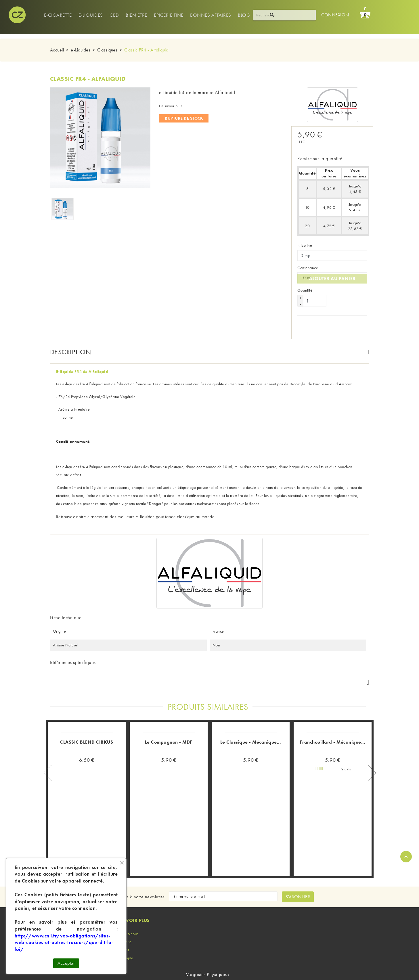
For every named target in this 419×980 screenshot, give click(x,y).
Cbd (114, 15)
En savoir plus (171, 106)
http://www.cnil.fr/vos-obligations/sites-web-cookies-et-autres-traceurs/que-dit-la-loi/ (64, 943)
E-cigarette (58, 15)
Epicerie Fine (169, 15)
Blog (244, 15)
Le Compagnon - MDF (169, 693)
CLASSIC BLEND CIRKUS (87, 693)
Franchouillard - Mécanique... (333, 693)
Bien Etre (136, 15)
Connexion (335, 15)
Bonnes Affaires (211, 15)
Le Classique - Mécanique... (251, 693)
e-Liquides (91, 15)
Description (71, 346)
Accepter (66, 963)
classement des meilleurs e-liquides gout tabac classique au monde (151, 511)
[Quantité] (315, 295)
